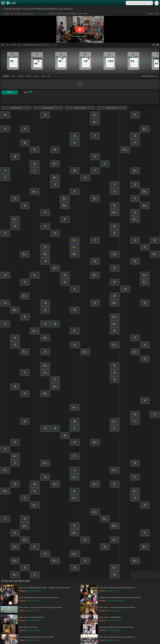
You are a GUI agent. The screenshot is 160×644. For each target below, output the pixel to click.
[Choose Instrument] (49, 76)
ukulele (21, 76)
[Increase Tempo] (19, 45)
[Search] (151, 3)
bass (44, 76)
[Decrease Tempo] (3, 45)
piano (14, 76)
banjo (36, 76)
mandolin (29, 76)
